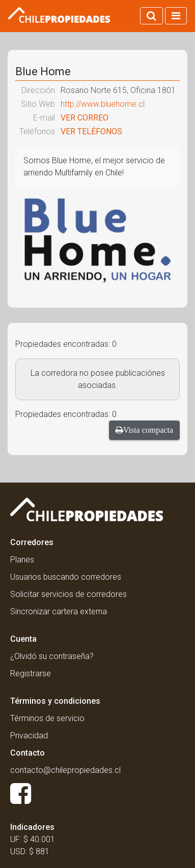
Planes (22, 560)
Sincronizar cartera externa (59, 611)
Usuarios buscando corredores (66, 577)
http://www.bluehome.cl (103, 104)
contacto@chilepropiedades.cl (65, 770)
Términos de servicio (47, 718)
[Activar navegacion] (176, 16)
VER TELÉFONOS (91, 131)
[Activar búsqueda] (151, 16)
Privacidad (29, 736)
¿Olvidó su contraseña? (52, 656)
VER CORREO (85, 118)
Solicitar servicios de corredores (68, 594)
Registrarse (31, 674)
